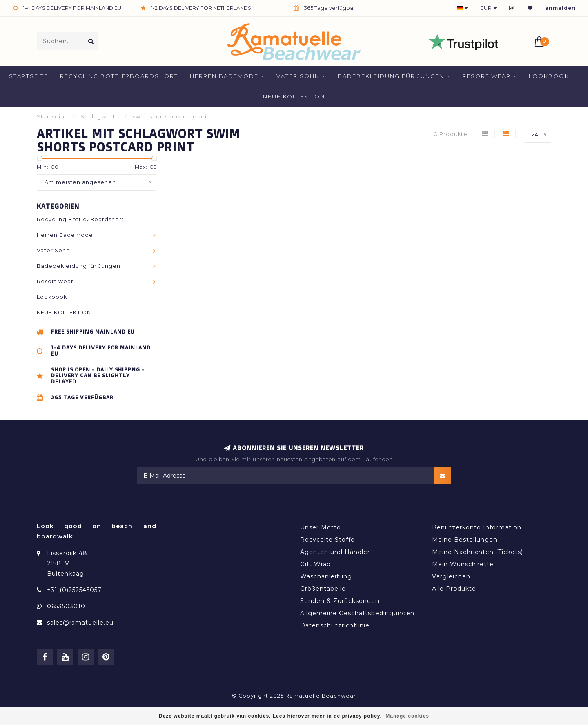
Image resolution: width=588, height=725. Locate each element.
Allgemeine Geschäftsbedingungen (357, 613)
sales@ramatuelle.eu (80, 623)
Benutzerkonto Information (477, 527)
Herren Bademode (224, 76)
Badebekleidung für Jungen (391, 76)
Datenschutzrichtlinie (335, 625)
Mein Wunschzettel (464, 564)
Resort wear (487, 76)
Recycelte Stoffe (327, 540)
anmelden (560, 8)
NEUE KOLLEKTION (294, 96)
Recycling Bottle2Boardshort (119, 76)
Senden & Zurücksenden (340, 601)
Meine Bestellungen (465, 540)
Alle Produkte (454, 589)
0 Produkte (451, 134)
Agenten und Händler (335, 552)
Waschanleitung (326, 576)
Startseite (29, 76)
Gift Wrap (315, 564)
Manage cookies (407, 716)
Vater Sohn (298, 76)
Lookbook (549, 76)
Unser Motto (321, 527)
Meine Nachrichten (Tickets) (478, 552)
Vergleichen (451, 576)
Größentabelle (323, 589)
